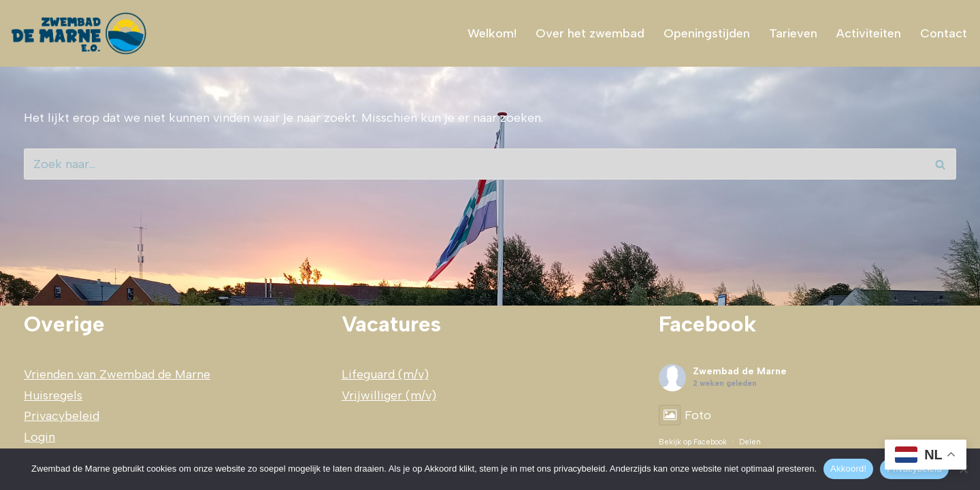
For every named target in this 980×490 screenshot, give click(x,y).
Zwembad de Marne (740, 371)
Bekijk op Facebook (693, 442)
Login (39, 437)
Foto (685, 415)
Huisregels (53, 395)
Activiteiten (869, 33)
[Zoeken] (475, 164)
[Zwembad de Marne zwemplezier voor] (80, 33)
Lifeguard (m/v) (385, 374)
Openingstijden (707, 33)
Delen (750, 442)
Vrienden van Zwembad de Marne (117, 374)
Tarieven (793, 33)
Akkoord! (848, 469)
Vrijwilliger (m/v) (389, 395)
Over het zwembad (590, 33)
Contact (944, 33)
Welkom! (492, 33)
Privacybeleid (62, 416)
